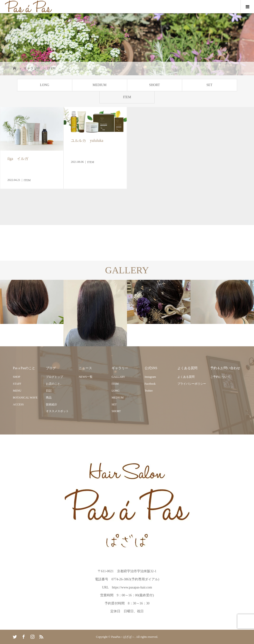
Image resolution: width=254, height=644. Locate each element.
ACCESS (18, 404)
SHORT (154, 85)
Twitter (149, 391)
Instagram (150, 377)
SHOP (17, 377)
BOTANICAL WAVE (25, 398)
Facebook (150, 384)
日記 (49, 391)
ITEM (127, 97)
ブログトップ (54, 377)
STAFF (17, 384)
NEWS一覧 (86, 377)
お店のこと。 (54, 384)
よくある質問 (186, 377)
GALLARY (118, 377)
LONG (45, 85)
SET (209, 85)
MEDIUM (99, 85)
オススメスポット (57, 411)
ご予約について (220, 377)
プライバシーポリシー (192, 384)
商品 (49, 398)
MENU (17, 391)
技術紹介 (52, 404)
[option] (32, 302)
